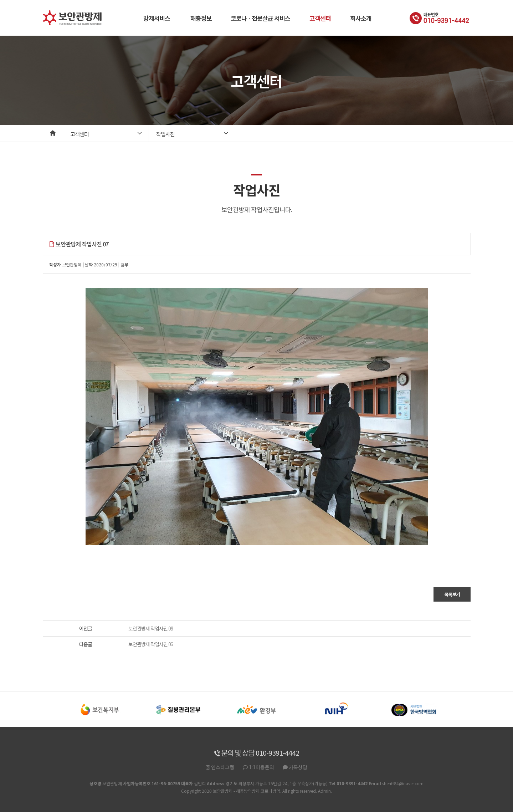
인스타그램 (220, 767)
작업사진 (165, 134)
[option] (100, 709)
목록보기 (452, 594)
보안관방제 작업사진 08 (150, 628)
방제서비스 (157, 18)
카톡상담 (295, 767)
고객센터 (320, 18)
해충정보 (201, 18)
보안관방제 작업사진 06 (150, 644)
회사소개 (361, 18)
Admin (324, 791)
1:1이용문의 (258, 767)
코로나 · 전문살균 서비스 (260, 18)
